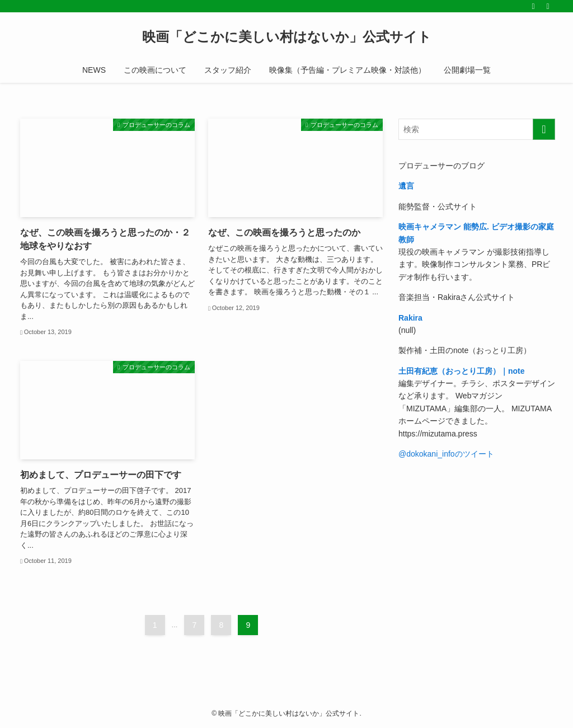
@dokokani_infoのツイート (446, 454)
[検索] (548, 6)
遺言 (406, 186)
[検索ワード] (477, 129)
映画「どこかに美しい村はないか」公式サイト (287, 37)
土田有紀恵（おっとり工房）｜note (462, 371)
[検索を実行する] (544, 129)
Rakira (410, 318)
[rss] (533, 6)
